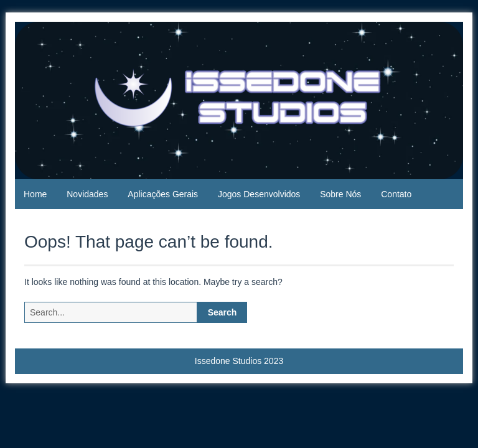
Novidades (87, 194)
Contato (396, 194)
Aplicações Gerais (163, 194)
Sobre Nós (340, 194)
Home (35, 194)
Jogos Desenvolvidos (259, 194)
